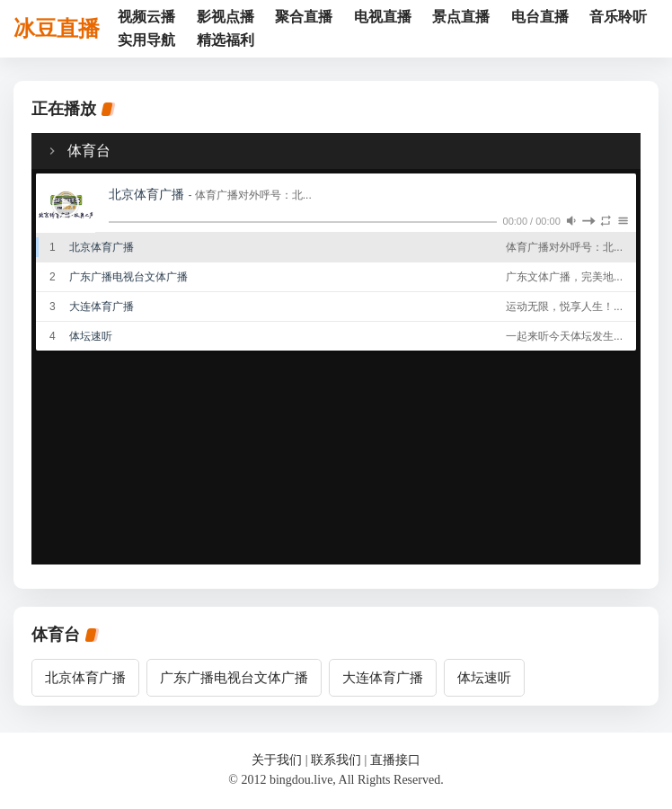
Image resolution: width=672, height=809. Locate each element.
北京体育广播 (85, 678)
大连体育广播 (383, 678)
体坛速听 (484, 678)
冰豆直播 (57, 29)
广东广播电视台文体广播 (234, 678)
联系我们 (336, 760)
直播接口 (395, 760)
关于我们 (277, 760)
